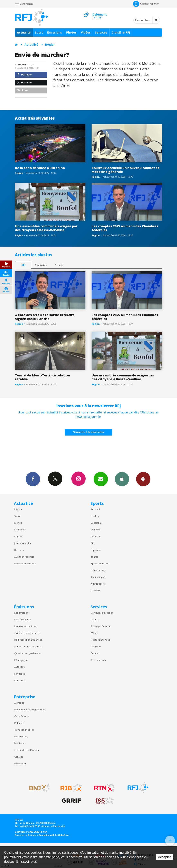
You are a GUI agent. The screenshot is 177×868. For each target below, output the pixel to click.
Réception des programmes (30, 709)
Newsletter (20, 763)
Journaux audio (23, 543)
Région (50, 44)
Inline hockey (98, 570)
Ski (92, 543)
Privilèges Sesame (101, 626)
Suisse (18, 516)
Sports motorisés (100, 563)
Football (95, 509)
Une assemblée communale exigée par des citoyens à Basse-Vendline (46, 228)
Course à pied (99, 577)
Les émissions (22, 613)
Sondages (20, 674)
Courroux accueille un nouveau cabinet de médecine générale (125, 170)
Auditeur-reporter (146, 4)
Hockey (95, 516)
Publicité (19, 723)
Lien (22, 90)
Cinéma (95, 619)
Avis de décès (98, 660)
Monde (18, 523)
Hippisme (96, 550)
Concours (20, 680)
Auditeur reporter (24, 557)
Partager (25, 75)
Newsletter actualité (25, 563)
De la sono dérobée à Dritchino (40, 168)
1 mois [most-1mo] (59, 265)
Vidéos (86, 32)
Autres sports (98, 584)
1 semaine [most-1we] (41, 265)
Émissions (55, 32)
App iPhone (122, 479)
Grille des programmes (27, 633)
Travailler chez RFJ (24, 730)
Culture (18, 536)
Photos (71, 32)
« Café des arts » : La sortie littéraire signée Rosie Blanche (45, 317)
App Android (143, 479)
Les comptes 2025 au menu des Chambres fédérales (125, 228)
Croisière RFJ (121, 32)
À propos (19, 703)
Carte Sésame (22, 716)
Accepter (164, 857)
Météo (95, 633)
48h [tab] (23, 265)
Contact (18, 757)
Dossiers (19, 550)
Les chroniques (23, 619)
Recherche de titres (25, 626)
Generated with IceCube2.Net (54, 835)
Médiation (20, 743)
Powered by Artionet (26, 835)
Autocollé (20, 667)
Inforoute (96, 646)
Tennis (94, 557)
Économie (20, 529)
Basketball (96, 523)
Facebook (33, 479)
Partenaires (21, 736)
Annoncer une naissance (28, 646)
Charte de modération (27, 750)
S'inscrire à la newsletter (88, 432)
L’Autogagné (21, 660)
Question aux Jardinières (28, 653)
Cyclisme (96, 536)
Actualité (24, 32)
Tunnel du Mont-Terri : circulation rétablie (42, 377)
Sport (39, 32)
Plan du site (59, 826)
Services (101, 32)
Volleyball (96, 529)
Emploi (95, 653)
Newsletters (101, 479)
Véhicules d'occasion (102, 613)
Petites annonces (100, 640)
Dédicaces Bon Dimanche (28, 640)
